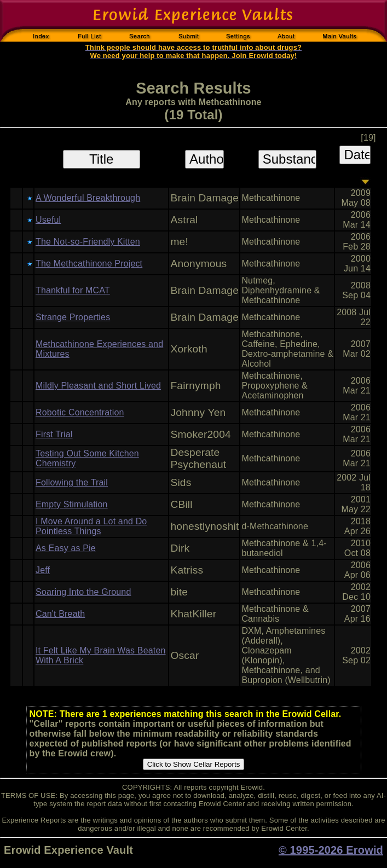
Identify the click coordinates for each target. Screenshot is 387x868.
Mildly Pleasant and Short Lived (98, 386)
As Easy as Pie (66, 548)
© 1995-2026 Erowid (331, 850)
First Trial (54, 434)
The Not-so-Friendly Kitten (88, 242)
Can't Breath (60, 614)
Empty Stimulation (72, 504)
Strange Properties (73, 317)
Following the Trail (72, 482)
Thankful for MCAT (73, 290)
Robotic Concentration (80, 412)
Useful (48, 220)
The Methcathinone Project (89, 264)
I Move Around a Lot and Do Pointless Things (91, 526)
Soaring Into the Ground (83, 592)
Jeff (43, 570)
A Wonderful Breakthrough (88, 198)
